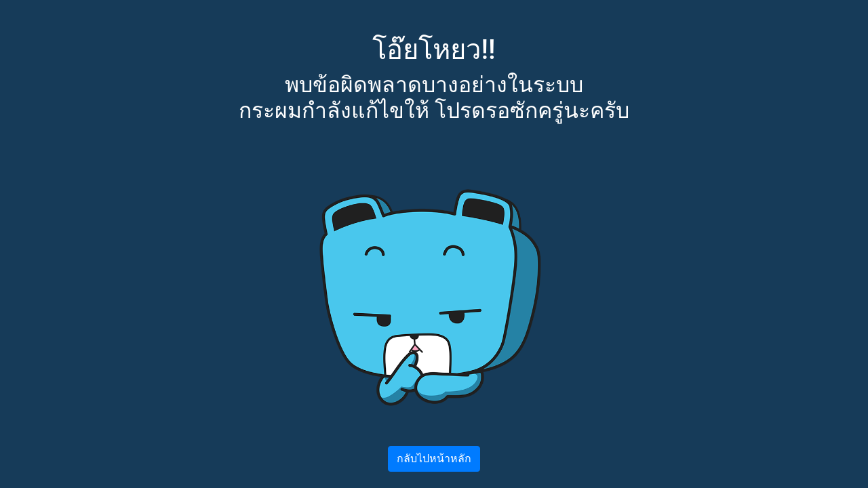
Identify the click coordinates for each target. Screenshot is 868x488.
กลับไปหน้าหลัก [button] (434, 459)
